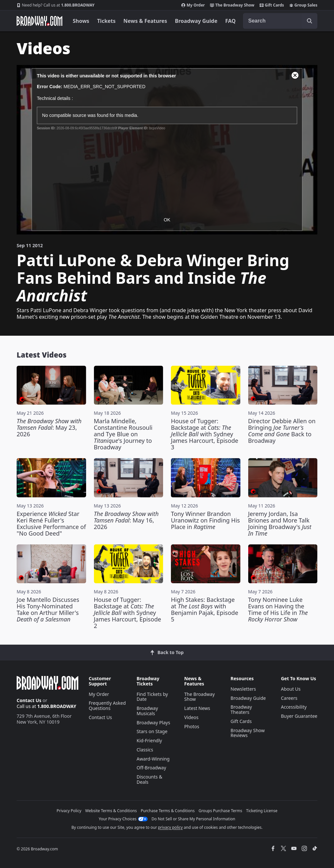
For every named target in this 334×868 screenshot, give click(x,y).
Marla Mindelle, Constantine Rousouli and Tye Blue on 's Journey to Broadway (123, 434)
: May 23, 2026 (49, 427)
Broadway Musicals (147, 711)
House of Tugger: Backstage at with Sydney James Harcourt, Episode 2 (128, 613)
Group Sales (303, 5)
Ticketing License (262, 811)
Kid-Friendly (149, 740)
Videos (191, 717)
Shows (81, 21)
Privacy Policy (69, 811)
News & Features (145, 21)
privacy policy (170, 827)
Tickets (106, 21)
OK (167, 220)
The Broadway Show (232, 5)
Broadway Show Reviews (248, 733)
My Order (193, 5)
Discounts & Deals (150, 779)
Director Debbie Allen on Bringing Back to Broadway (282, 431)
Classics (145, 750)
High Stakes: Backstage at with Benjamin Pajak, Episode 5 (205, 609)
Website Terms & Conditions (111, 811)
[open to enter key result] (310, 21)
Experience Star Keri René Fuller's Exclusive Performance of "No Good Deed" (51, 523)
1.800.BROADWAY (56, 5)
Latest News (197, 708)
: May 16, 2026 (126, 520)
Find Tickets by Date (152, 697)
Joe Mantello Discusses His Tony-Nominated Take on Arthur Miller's (48, 609)
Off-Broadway (152, 768)
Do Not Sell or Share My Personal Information (194, 819)
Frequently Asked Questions (107, 706)
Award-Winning (153, 759)
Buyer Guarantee (299, 716)
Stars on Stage (152, 731)
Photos (192, 726)
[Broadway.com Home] (39, 21)
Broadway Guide (196, 21)
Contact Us (29, 700)
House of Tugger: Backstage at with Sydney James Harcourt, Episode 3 (205, 434)
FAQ (231, 21)
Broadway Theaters (241, 709)
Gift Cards (272, 5)
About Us (291, 689)
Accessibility (294, 707)
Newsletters (243, 689)
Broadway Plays (153, 723)
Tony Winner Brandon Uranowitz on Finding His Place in (205, 520)
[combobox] (280, 21)
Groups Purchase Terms (220, 811)
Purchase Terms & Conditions (168, 811)
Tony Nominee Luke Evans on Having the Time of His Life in (278, 609)
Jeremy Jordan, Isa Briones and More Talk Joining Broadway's (280, 523)
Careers (289, 698)
